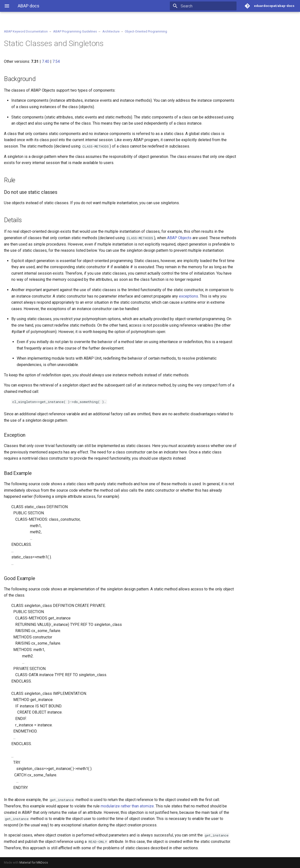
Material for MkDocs (34, 862)
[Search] (208, 6)
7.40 (46, 61)
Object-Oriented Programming (146, 31)
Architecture (111, 31)
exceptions (189, 296)
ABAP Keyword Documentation (26, 31)
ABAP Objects (179, 238)
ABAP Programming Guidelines (75, 31)
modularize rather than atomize (127, 806)
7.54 (56, 61)
